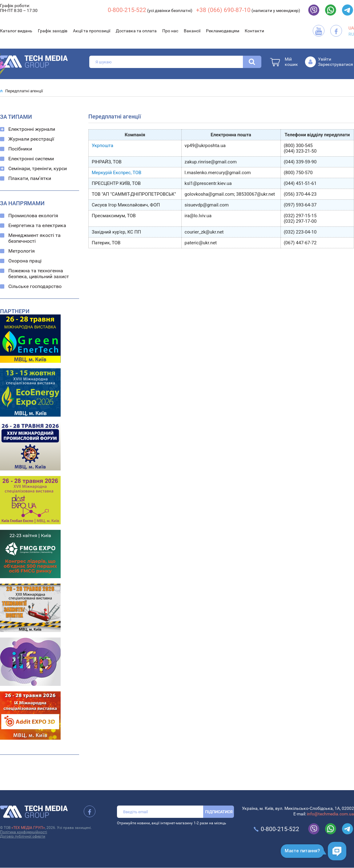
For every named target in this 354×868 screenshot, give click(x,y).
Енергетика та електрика (37, 225)
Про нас (170, 31)
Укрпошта (103, 146)
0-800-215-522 (127, 10)
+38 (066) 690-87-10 (223, 10)
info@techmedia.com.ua (330, 814)
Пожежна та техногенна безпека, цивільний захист (39, 274)
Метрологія (22, 251)
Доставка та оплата (136, 31)
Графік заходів (53, 31)
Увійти (325, 59)
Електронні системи (31, 159)
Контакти (254, 31)
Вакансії (192, 31)
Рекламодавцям (223, 31)
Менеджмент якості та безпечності (34, 238)
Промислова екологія (33, 216)
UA (351, 28)
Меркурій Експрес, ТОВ (117, 173)
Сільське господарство (35, 286)
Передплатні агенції (24, 91)
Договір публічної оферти (23, 836)
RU (351, 34)
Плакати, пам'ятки (30, 178)
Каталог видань (16, 31)
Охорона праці (25, 261)
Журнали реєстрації (31, 139)
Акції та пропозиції (92, 31)
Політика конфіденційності (24, 832)
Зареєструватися (336, 64)
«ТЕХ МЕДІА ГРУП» (28, 828)
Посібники (20, 149)
